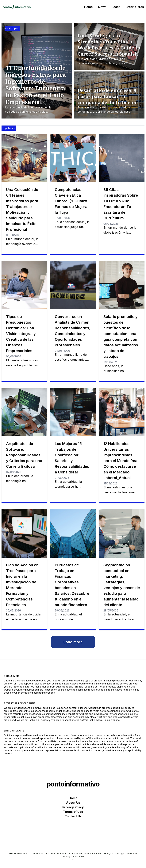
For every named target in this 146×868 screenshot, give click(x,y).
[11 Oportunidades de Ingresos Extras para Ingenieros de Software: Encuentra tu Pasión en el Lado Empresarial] (39, 89)
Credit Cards (135, 7)
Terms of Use (73, 812)
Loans (116, 7)
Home (88, 7)
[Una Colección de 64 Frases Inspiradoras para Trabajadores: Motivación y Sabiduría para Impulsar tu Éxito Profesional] (24, 158)
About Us (73, 803)
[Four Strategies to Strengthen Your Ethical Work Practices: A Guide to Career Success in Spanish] (110, 49)
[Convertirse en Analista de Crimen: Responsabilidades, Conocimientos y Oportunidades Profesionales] (73, 285)
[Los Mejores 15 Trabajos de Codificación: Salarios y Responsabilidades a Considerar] (73, 412)
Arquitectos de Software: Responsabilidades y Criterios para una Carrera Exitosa (24, 455)
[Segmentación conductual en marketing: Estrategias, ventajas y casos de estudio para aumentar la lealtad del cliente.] (122, 533)
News (102, 7)
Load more (73, 642)
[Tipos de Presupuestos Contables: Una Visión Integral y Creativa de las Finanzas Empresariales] (24, 285)
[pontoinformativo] (17, 7)
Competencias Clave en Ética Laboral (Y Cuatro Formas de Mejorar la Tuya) (72, 201)
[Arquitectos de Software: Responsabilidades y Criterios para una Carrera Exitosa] (24, 412)
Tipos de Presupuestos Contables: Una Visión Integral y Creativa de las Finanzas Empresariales (21, 334)
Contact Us (73, 816)
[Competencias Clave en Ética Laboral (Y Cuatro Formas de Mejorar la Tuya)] (73, 158)
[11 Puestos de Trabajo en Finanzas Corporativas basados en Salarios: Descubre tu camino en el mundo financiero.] (73, 533)
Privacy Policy (73, 807)
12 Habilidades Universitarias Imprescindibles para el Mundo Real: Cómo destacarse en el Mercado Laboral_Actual (121, 461)
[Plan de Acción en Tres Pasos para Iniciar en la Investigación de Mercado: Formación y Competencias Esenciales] (24, 533)
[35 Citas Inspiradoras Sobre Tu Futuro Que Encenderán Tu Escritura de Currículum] (122, 158)
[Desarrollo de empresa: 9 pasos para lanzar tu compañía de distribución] (110, 101)
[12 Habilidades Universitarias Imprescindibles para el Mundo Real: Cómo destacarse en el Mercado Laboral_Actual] (122, 412)
